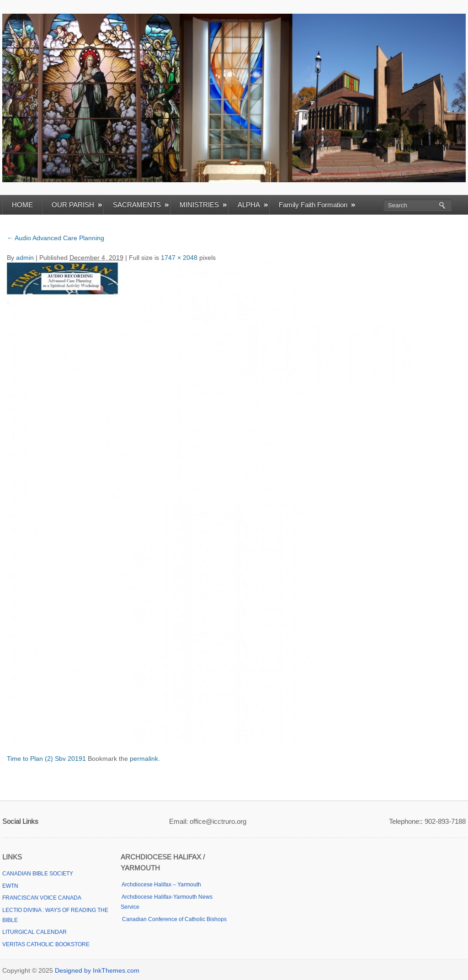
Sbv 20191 (70, 759)
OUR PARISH (77, 205)
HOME (22, 205)
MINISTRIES (203, 205)
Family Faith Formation (317, 205)
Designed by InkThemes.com (97, 970)
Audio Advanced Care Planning (56, 238)
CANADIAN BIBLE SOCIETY (38, 874)
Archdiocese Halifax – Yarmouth (161, 885)
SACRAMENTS (141, 205)
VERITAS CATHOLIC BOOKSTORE (46, 944)
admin (25, 258)
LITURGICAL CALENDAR (35, 932)
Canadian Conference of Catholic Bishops (174, 919)
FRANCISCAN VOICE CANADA (42, 898)
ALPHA (253, 205)
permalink (144, 759)
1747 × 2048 (179, 258)
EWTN (10, 886)
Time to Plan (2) (30, 759)
